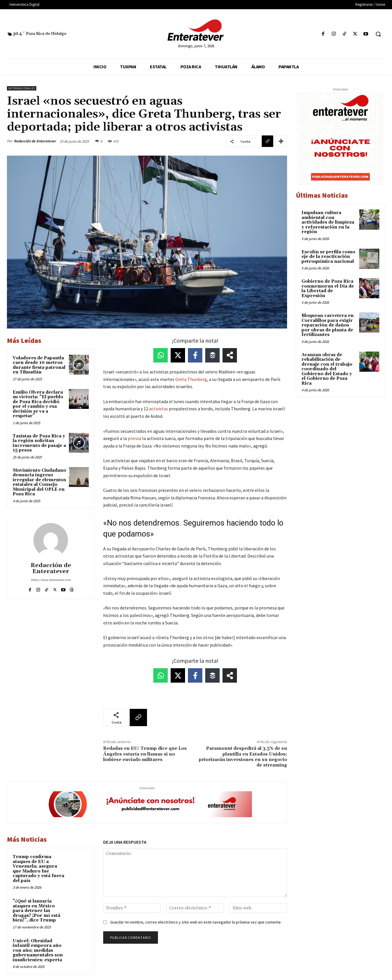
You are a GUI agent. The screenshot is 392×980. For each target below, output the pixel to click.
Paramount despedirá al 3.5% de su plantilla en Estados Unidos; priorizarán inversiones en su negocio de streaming (243, 757)
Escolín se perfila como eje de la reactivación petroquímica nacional (328, 257)
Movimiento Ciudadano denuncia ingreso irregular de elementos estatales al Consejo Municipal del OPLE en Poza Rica (39, 482)
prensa (134, 438)
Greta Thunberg (191, 379)
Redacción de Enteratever (35, 141)
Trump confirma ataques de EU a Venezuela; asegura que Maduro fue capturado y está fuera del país (38, 869)
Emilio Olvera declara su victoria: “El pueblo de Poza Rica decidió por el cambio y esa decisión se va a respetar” (38, 404)
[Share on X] (178, 355)
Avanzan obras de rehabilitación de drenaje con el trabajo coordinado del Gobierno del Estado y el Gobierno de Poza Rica (327, 369)
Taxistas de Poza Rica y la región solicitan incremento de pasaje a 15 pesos (39, 443)
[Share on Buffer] (212, 355)
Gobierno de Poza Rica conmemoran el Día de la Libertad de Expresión (328, 289)
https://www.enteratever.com (51, 580)
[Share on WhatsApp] (161, 355)
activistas (159, 409)
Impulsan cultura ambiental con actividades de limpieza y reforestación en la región (328, 222)
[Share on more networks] (230, 355)
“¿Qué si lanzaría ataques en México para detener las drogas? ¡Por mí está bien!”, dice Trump (36, 911)
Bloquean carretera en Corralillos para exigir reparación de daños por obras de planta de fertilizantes (328, 325)
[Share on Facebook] (195, 355)
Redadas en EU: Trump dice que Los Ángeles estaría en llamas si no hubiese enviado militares (145, 754)
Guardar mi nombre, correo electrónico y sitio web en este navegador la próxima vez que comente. (196, 922)
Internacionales (22, 88)
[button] (378, 34)
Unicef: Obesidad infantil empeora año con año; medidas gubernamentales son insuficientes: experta (38, 950)
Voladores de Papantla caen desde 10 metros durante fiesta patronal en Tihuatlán (39, 365)
